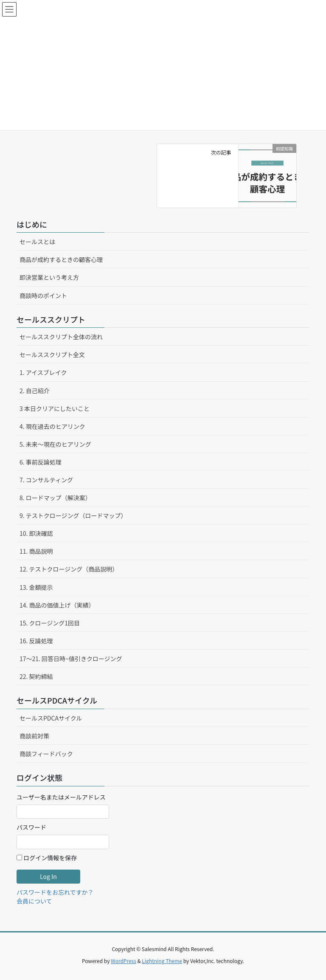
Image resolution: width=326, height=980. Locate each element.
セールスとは (37, 242)
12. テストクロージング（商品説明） (69, 569)
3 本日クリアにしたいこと (55, 408)
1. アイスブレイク (43, 372)
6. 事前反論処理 (41, 462)
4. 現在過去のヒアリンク (52, 426)
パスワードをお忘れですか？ (55, 892)
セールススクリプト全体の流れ (61, 337)
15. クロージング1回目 (50, 623)
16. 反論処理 (36, 641)
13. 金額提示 (36, 587)
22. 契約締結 (36, 676)
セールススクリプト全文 (52, 355)
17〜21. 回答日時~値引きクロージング (71, 659)
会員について (34, 901)
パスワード (31, 827)
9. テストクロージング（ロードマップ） (73, 515)
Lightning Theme (162, 961)
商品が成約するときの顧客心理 (61, 259)
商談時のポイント (43, 296)
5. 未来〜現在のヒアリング (55, 444)
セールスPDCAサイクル (51, 718)
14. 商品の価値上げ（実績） (57, 605)
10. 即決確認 (36, 533)
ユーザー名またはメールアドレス (61, 797)
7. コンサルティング (46, 480)
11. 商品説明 (36, 551)
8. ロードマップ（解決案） (55, 498)
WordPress (124, 961)
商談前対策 (34, 736)
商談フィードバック (46, 754)
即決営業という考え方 (49, 277)
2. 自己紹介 (35, 391)
